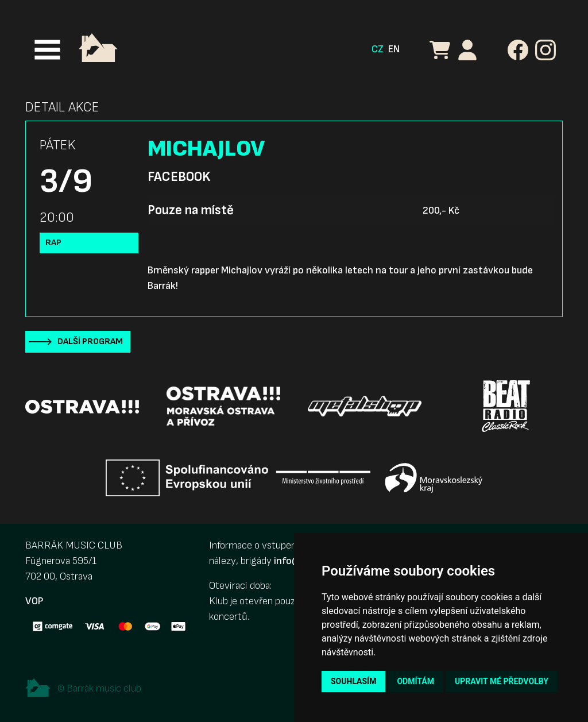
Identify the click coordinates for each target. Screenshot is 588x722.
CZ (378, 49)
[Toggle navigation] (47, 50)
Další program (90, 341)
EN (394, 49)
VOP (34, 601)
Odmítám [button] (415, 681)
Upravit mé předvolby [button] (502, 681)
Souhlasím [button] (353, 681)
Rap (53, 243)
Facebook (179, 177)
